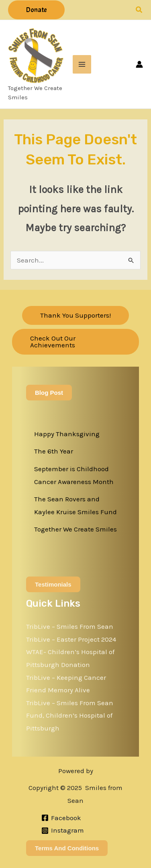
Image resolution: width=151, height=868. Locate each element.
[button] (36, 10)
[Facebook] (61, 818)
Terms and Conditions (67, 848)
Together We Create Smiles (75, 529)
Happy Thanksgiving (67, 434)
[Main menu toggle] (82, 64)
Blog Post (49, 393)
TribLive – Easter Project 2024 (71, 639)
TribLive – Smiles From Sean (70, 626)
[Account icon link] (139, 64)
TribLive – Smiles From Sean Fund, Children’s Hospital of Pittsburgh (70, 715)
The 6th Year (54, 451)
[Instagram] (63, 831)
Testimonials (53, 584)
